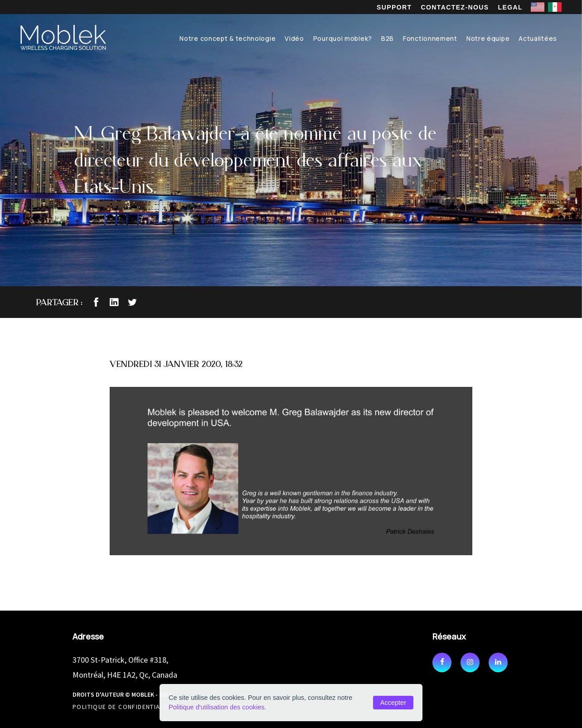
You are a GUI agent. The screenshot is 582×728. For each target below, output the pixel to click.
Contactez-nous (455, 7)
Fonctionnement (430, 38)
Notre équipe (488, 38)
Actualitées (538, 38)
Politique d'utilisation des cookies (217, 707)
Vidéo (294, 38)
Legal (510, 7)
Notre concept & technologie (228, 38)
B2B (388, 38)
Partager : (59, 302)
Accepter (393, 703)
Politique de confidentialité (123, 707)
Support (394, 7)
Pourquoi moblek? (343, 38)
